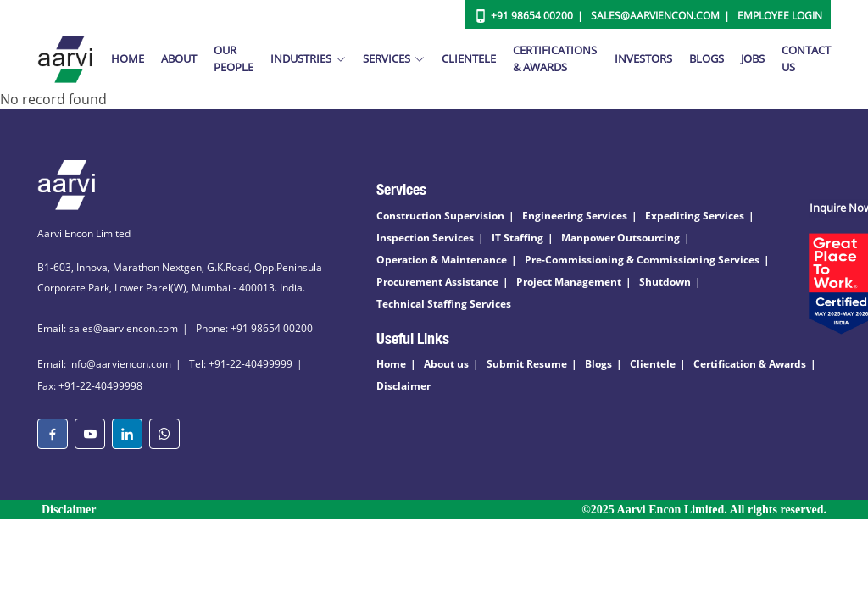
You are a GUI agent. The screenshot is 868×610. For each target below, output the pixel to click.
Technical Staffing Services (444, 304)
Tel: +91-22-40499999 (241, 364)
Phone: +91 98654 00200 (254, 328)
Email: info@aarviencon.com (104, 364)
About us (446, 364)
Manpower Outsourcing (620, 238)
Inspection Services (425, 238)
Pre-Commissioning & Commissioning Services (642, 260)
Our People (234, 58)
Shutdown (665, 282)
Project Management (569, 282)
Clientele (469, 58)
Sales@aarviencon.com (655, 16)
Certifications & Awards (555, 58)
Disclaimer (403, 386)
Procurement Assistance (437, 282)
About (179, 58)
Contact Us (806, 58)
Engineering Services (575, 216)
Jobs (753, 58)
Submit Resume (527, 364)
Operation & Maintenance (442, 260)
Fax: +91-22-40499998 (90, 386)
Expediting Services (695, 216)
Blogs (707, 58)
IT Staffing (517, 238)
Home (128, 58)
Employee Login (780, 16)
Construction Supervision (440, 216)
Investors (643, 58)
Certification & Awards (750, 364)
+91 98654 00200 (532, 16)
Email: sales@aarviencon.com (108, 328)
